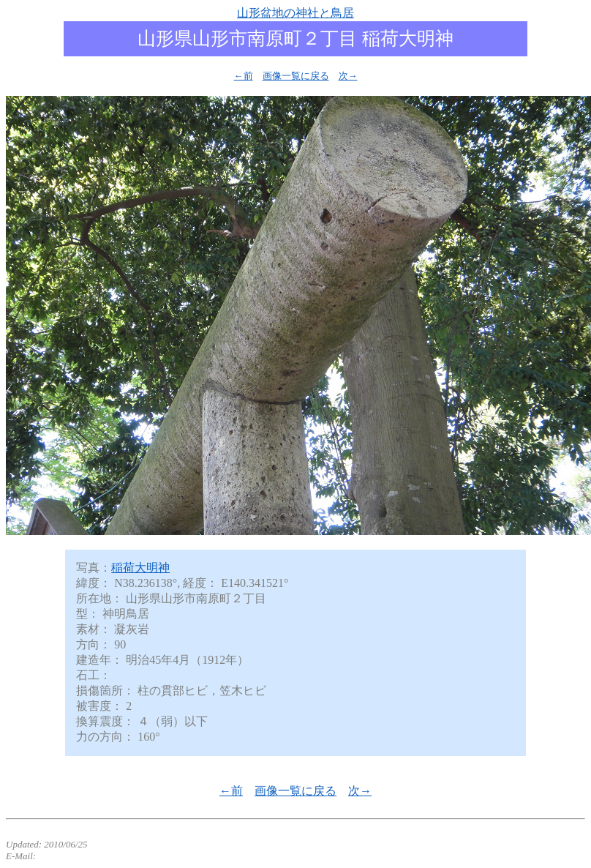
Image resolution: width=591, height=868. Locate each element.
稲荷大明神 (140, 568)
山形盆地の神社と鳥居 (295, 13)
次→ (348, 76)
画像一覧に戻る (296, 76)
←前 (244, 76)
